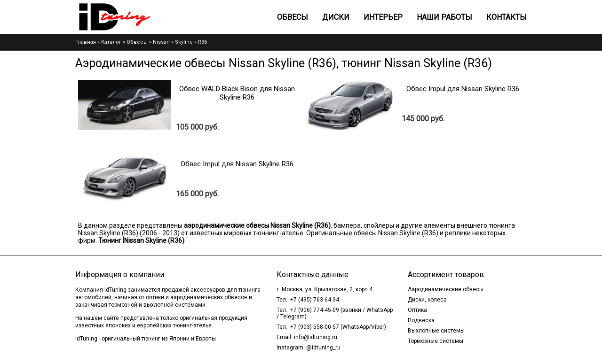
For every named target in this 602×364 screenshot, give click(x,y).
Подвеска (421, 320)
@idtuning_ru (323, 348)
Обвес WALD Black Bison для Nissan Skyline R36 (237, 93)
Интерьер (383, 17)
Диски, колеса (427, 300)
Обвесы (293, 17)
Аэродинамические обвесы (446, 289)
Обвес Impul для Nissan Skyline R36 (463, 89)
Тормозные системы (436, 341)
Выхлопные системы (436, 331)
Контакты (507, 17)
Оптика (417, 310)
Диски (336, 17)
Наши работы (444, 17)
